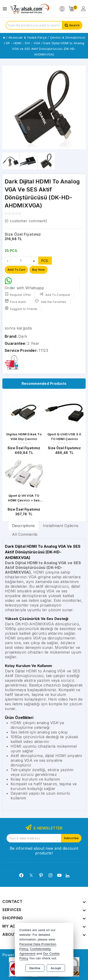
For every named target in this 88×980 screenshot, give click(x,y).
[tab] (23, 526)
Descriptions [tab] (23, 526)
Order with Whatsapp (24, 284)
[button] (8, 107)
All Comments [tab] (25, 534)
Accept (56, 968)
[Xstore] (30, 9)
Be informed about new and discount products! (44, 851)
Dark (23, 336)
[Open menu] (6, 9)
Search (74, 25)
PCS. (45, 261)
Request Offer (18, 294)
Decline (35, 968)
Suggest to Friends (21, 308)
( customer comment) (26, 221)
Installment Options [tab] (61, 526)
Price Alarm (15, 301)
